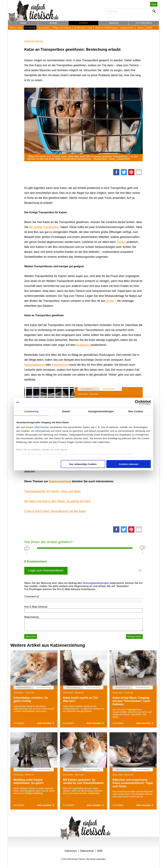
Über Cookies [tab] (136, 411)
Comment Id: (32, 597)
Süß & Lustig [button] (16, 28)
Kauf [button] (90, 28)
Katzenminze (60, 365)
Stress (110, 301)
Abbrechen (31, 636)
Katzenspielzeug (34, 365)
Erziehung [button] (30, 28)
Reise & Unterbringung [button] (106, 28)
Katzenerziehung (34, 41)
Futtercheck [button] (144, 23)
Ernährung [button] (79, 28)
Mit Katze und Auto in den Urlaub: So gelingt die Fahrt (57, 501)
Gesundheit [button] (44, 28)
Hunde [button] (53, 23)
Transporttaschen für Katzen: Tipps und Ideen (52, 491)
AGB (100, 851)
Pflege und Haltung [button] (62, 28)
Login (154, 4)
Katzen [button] (83, 23)
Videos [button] (140, 28)
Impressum (71, 851)
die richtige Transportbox (44, 227)
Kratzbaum (83, 345)
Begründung (31, 617)
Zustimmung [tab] (31, 411)
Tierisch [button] (114, 23)
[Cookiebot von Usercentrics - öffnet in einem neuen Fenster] (137, 402)
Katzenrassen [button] (127, 28)
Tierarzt (121, 242)
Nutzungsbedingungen (96, 583)
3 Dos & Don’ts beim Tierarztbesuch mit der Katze (55, 511)
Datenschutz (87, 851)
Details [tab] (66, 411)
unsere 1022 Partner (37, 427)
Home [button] (23, 23)
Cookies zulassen (129, 464)
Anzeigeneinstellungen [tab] (101, 411)
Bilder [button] (150, 28)
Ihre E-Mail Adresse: (36, 607)
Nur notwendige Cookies (83, 464)
